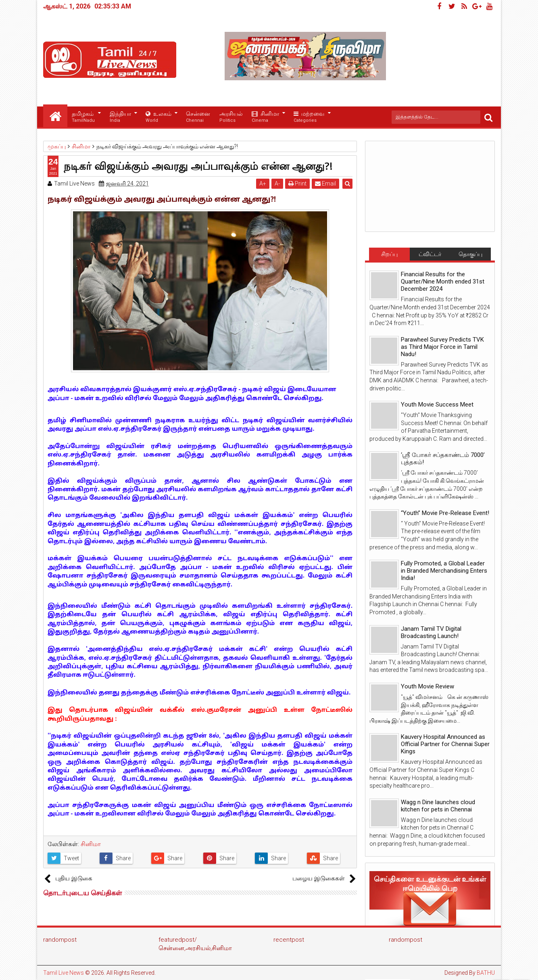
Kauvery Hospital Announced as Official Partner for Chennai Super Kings (445, 744)
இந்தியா (120, 117)
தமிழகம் (83, 117)
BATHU (486, 973)
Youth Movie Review (427, 686)
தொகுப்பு (470, 254)
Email (326, 183)
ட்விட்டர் (430, 254)
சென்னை (198, 117)
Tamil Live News (64, 973)
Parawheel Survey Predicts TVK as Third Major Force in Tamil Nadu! (442, 347)
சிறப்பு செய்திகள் (389, 256)
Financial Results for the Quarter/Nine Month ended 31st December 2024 (443, 281)
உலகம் (158, 117)
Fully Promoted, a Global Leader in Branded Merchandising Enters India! (444, 571)
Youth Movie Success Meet (437, 405)
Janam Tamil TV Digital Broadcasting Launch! (431, 632)
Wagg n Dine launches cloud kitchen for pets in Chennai (438, 806)
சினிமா (265, 117)
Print (298, 183)
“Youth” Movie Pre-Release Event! (445, 513)
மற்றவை (309, 117)
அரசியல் (231, 117)
